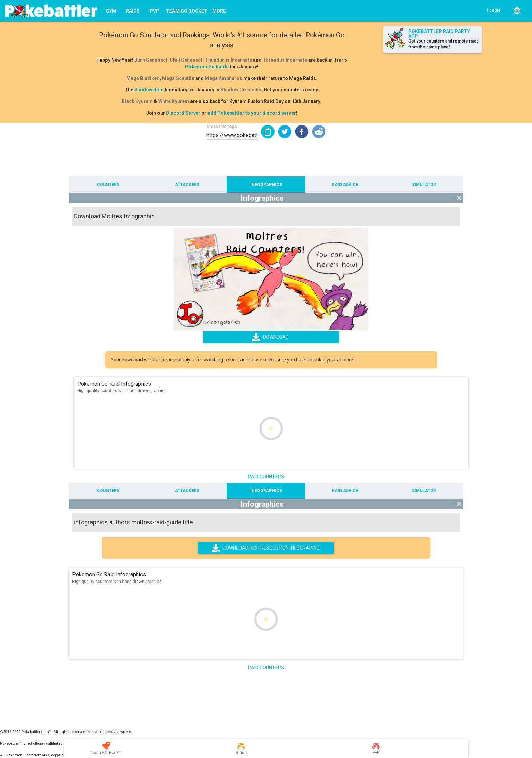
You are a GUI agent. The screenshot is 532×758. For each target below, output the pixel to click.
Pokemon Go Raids (207, 67)
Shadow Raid (149, 90)
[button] (285, 132)
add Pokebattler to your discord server (252, 113)
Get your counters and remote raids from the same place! (443, 44)
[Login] (492, 10)
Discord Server (183, 113)
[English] (517, 11)
